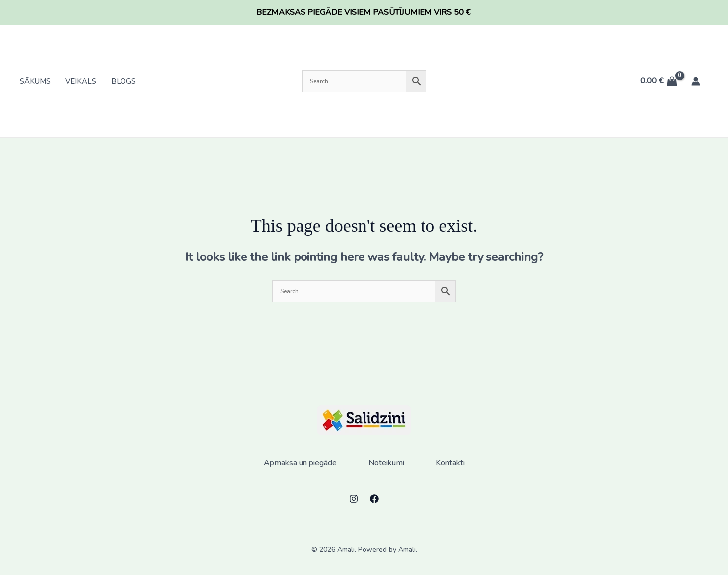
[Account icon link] (696, 81)
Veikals (81, 81)
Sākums (35, 81)
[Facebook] (374, 499)
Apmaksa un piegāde (300, 463)
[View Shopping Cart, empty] (659, 81)
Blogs (123, 81)
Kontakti (450, 463)
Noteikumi (386, 463)
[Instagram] (354, 499)
